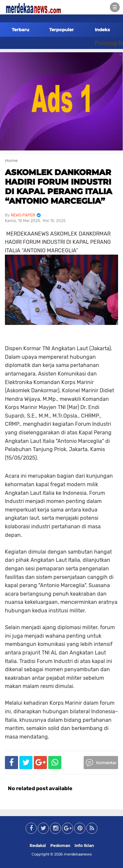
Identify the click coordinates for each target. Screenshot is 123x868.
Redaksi (38, 845)
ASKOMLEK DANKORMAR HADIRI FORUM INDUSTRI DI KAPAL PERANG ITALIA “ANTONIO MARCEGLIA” (59, 186)
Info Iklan (84, 845)
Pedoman (60, 845)
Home (11, 160)
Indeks (102, 30)
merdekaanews (78, 854)
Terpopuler (61, 30)
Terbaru (20, 30)
